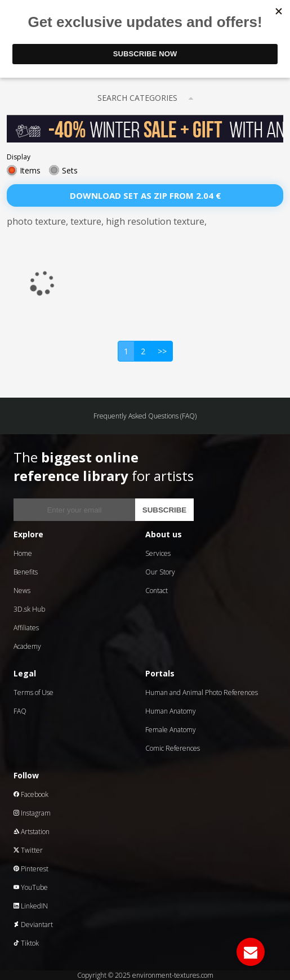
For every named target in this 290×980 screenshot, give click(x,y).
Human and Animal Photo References (202, 692)
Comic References (173, 748)
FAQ (20, 711)
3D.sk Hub (29, 609)
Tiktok (26, 943)
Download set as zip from (145, 195)
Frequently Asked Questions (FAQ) (145, 416)
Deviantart (33, 925)
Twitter (28, 850)
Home (23, 553)
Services (158, 553)
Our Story (160, 572)
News (22, 591)
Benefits (26, 572)
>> (162, 351)
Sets (70, 170)
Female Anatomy (171, 730)
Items (30, 170)
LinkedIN (31, 906)
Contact (157, 591)
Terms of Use (34, 692)
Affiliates (26, 628)
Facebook (31, 794)
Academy (27, 646)
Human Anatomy (171, 711)
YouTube (31, 887)
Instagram (32, 813)
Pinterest (31, 869)
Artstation (32, 832)
